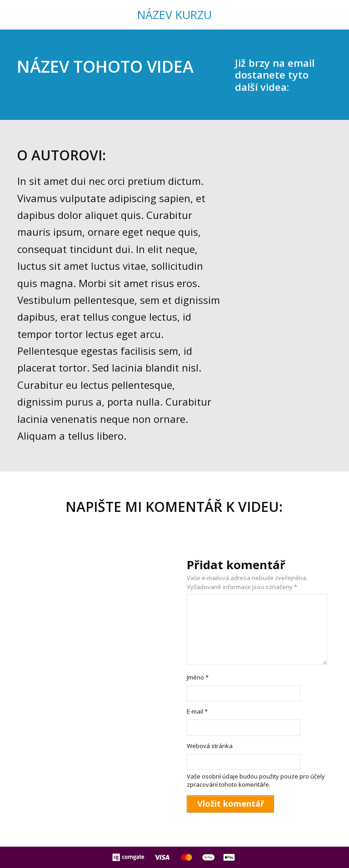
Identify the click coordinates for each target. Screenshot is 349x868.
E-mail (197, 711)
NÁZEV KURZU (174, 15)
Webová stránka (210, 746)
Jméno (198, 677)
